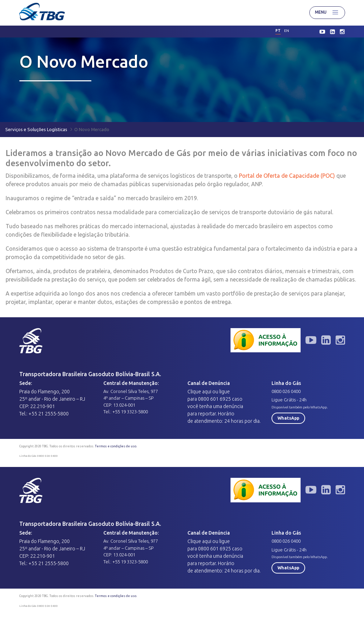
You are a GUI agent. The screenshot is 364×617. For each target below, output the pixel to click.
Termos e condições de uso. (116, 446)
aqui (207, 392)
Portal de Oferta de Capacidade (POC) (288, 176)
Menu (327, 13)
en (287, 31)
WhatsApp (288, 418)
